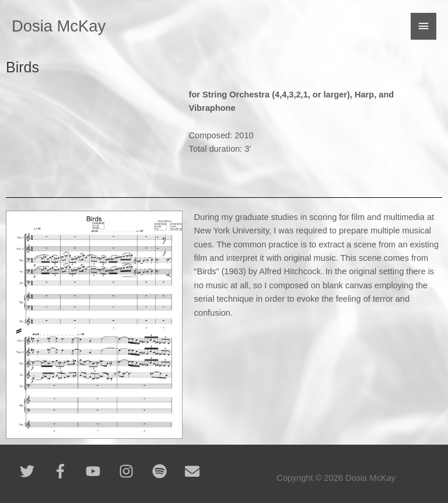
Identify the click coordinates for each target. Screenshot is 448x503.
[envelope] (195, 471)
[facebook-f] (69, 471)
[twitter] (35, 471)
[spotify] (168, 471)
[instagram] (134, 471)
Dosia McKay (59, 26)
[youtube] (101, 471)
